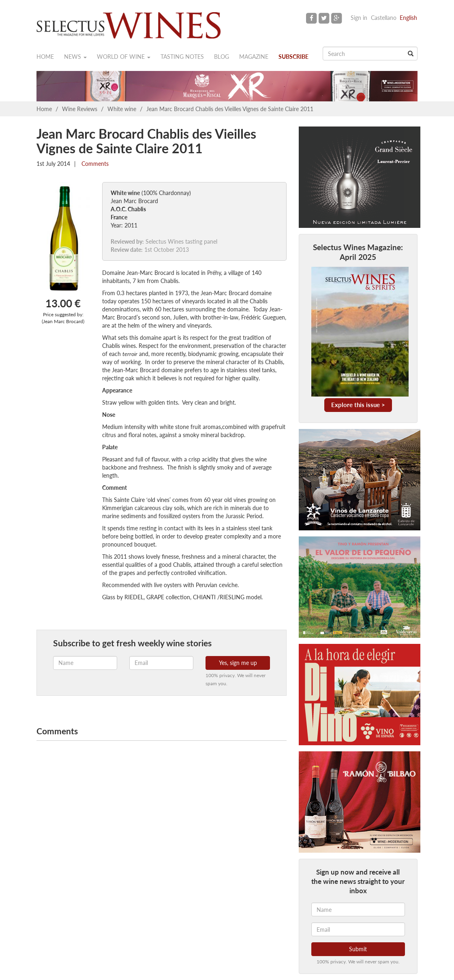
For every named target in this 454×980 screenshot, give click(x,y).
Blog (222, 57)
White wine (122, 109)
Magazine (254, 57)
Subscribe (293, 57)
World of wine (124, 57)
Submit (358, 949)
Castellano (384, 18)
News (75, 57)
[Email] (358, 929)
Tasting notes (182, 57)
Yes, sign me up (238, 663)
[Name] (358, 909)
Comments (94, 164)
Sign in (359, 18)
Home (45, 57)
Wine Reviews (80, 109)
